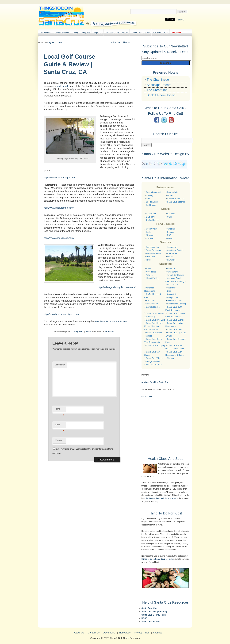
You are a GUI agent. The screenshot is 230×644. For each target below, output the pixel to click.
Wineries (171, 214)
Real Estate (172, 253)
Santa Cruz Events (175, 320)
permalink (109, 331)
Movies (170, 195)
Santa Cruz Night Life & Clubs (176, 334)
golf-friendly (63, 86)
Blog (166, 33)
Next (127, 42)
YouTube (171, 120)
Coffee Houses (153, 220)
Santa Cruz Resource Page (176, 341)
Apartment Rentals (175, 250)
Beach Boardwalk (154, 192)
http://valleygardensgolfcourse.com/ (117, 287)
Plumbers (171, 260)
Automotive (172, 247)
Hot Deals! (177, 33)
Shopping (86, 33)
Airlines (149, 275)
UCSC (144, 618)
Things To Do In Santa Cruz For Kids (153, 363)
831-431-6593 (148, 397)
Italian (170, 238)
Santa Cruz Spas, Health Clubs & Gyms (175, 347)
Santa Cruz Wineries (155, 358)
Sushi (149, 232)
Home (149, 269)
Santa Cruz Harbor (151, 622)
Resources (125, 633)
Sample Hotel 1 (153, 307)
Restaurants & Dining (177, 304)
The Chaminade (158, 80)
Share (181, 20)
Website (58, 440)
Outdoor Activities (62, 33)
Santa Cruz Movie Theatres (153, 334)
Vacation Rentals (153, 253)
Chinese (150, 238)
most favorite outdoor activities (111, 321)
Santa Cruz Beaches (176, 202)
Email (59, 426)
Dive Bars (150, 217)
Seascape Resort (159, 85)
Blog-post (78, 331)
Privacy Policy (152, 304)
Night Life (98, 33)
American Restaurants (150, 289)
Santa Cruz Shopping (155, 345)
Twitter (164, 120)
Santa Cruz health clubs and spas (161, 498)
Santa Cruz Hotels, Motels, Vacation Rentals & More (154, 326)
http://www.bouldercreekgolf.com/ (61, 314)
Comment (60, 365)
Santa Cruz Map (149, 608)
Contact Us (172, 294)
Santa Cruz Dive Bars (156, 320)
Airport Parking (153, 278)
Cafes (170, 217)
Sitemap (171, 358)
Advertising (151, 272)
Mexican (150, 235)
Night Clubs (151, 214)
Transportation (152, 247)
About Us (171, 269)
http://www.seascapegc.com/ (59, 238)
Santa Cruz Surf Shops (152, 353)
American (171, 229)
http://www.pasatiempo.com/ (59, 208)
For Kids (157, 33)
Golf (148, 199)
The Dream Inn (157, 90)
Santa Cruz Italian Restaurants (174, 325)
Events (125, 33)
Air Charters (172, 272)
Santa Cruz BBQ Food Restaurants (174, 309)
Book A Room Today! (161, 95)
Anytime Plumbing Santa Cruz (155, 382)
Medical (171, 257)
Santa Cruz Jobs (153, 250)
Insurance (150, 257)
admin (88, 331)
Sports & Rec (152, 202)
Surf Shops (151, 205)
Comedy (150, 195)
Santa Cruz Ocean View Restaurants (153, 341)
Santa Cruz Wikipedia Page (155, 611)
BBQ (169, 235)
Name (59, 410)
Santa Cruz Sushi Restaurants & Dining (175, 353)
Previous (116, 42)
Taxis (148, 260)
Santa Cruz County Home (154, 615)
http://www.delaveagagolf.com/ (60, 178)
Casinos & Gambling (176, 199)
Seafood (171, 232)
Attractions (46, 33)
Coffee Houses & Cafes (153, 296)
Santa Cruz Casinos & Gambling (154, 315)
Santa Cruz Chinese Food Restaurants (175, 315)
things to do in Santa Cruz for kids (157, 559)
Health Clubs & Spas (141, 33)
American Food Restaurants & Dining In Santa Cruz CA (176, 281)
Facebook (157, 120)
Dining (76, 33)
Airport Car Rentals (176, 275)
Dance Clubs (173, 192)
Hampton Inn (173, 297)
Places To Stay (112, 33)
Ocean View (151, 229)
